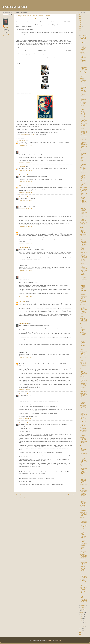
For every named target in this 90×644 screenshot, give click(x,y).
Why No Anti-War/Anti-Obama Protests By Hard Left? (83, 501)
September (83, 609)
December (83, 36)
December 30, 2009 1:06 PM (25, 200)
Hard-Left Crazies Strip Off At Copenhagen (83, 419)
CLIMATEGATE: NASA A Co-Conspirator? (84, 527)
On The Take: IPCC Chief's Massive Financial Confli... (83, 539)
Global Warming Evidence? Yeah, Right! (84, 385)
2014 (80, 24)
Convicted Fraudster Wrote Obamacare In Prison (84, 550)
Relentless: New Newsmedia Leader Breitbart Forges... (84, 532)
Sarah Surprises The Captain (84, 491)
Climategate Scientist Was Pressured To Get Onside (84, 556)
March (82, 622)
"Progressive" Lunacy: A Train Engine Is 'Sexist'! (83, 407)
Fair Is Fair (82, 566)
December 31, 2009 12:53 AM (26, 243)
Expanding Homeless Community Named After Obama (83, 460)
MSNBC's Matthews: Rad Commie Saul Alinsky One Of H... (83, 170)
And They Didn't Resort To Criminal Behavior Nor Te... (84, 379)
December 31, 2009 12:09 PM (26, 271)
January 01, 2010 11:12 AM (25, 486)
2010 (80, 32)
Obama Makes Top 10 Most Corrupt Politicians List (84, 68)
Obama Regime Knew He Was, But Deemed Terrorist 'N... (84, 176)
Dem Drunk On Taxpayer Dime (83, 148)
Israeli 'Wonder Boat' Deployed (83, 424)
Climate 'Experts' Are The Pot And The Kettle (84, 402)
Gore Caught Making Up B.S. (83, 359)
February (82, 624)
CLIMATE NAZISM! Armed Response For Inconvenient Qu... (84, 521)
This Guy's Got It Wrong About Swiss (84, 455)
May (81, 618)
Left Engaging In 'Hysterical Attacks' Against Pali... (84, 219)
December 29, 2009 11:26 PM (26, 162)
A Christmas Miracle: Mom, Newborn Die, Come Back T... (84, 74)
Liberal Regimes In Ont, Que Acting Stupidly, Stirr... (84, 273)
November (83, 605)
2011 (80, 30)
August (82, 612)
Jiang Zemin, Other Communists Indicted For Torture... (83, 280)
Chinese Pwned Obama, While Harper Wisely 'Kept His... (84, 120)
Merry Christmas (84, 187)
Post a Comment (21, 489)
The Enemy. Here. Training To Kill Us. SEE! (84, 347)
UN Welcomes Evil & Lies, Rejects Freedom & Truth (83, 314)
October (82, 607)
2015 (80, 22)
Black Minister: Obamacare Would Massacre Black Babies (83, 307)
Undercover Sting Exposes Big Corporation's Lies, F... (84, 562)
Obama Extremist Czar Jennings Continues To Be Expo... (83, 372)
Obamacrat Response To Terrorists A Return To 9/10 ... (83, 153)
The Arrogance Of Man (83, 245)
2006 (80, 632)
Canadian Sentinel (23, 150)
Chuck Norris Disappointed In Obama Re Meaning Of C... (84, 132)
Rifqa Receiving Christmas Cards (84, 190)
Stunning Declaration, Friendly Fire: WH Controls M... (83, 203)
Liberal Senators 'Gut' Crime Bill (84, 443)
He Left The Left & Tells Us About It (84, 544)
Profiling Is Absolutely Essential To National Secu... (83, 48)
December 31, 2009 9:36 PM (25, 389)
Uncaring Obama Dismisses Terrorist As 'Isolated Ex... (84, 81)
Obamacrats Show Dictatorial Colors (83, 570)
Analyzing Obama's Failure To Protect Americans (83, 55)
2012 (80, 28)
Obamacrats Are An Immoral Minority (84, 588)
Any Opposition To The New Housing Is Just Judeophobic (83, 142)
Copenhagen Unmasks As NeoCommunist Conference (84, 320)
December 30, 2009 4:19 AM (25, 181)
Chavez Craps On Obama (83, 91)
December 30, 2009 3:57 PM (25, 209)
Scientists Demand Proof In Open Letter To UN (84, 576)
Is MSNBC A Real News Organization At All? (83, 87)
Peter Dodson (22, 140)
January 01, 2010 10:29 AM (25, 418)
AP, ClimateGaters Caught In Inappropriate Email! (84, 467)
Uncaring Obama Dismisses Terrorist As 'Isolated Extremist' (33, 16)
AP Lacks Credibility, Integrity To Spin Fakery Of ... (83, 480)
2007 (80, 630)
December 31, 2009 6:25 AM (25, 261)
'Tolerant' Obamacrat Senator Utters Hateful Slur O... (84, 335)
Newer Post (19, 495)
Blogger (59, 640)
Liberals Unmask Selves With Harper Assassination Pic (84, 354)
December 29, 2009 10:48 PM (26, 146)
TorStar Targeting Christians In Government (83, 256)
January (82, 626)
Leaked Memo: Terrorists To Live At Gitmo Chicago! (84, 514)
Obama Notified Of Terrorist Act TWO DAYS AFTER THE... (84, 126)
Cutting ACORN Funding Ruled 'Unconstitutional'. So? (84, 474)
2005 (80, 634)
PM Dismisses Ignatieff (83, 103)
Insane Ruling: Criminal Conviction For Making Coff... (83, 286)
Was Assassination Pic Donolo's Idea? (84, 325)
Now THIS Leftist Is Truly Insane (84, 214)
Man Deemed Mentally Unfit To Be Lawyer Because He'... (84, 396)
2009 (80, 34)
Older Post (71, 495)
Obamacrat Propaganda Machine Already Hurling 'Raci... (83, 595)
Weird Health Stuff (83, 330)
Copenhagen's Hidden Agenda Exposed (83, 292)
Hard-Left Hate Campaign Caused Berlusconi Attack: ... (83, 433)
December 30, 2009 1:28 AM (25, 170)
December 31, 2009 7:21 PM (25, 357)
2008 (80, 628)
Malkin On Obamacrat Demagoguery (84, 438)
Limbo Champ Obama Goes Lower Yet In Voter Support (84, 390)
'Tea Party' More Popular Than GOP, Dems (84, 302)
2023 (80, 15)
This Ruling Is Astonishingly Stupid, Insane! (84, 261)
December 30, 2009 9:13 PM (25, 227)
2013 (80, 26)
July (81, 614)
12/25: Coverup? (84, 44)
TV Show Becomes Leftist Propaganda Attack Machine (83, 449)
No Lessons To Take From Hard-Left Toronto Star (83, 224)
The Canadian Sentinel (13, 7)
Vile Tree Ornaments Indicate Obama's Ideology (83, 114)
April (81, 620)
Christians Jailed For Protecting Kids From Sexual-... (84, 487)
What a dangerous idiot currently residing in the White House (32, 19)
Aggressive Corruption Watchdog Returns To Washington (83, 508)
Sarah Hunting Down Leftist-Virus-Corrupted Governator (83, 341)
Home (45, 495)
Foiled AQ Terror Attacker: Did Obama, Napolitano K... (84, 183)
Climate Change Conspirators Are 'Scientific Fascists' (84, 601)
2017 (80, 19)
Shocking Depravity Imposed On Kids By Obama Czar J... (83, 582)
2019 (80, 17)
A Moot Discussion (83, 428)
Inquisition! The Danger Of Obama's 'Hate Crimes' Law (84, 413)
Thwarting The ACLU (83, 158)
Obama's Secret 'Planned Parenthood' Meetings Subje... (84, 196)
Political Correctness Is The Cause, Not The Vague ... (84, 62)
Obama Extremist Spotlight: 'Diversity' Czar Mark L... (84, 250)
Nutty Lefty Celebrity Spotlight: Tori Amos (84, 107)
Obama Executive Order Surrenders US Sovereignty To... (83, 97)
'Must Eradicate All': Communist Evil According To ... (84, 237)
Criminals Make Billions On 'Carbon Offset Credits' (84, 267)
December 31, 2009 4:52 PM (25, 348)
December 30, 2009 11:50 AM (26, 192)
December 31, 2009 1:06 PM (25, 297)
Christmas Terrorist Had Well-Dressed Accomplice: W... (84, 163)
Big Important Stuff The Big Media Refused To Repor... (83, 40)
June (81, 616)
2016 (80, 20)
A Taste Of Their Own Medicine (84, 242)
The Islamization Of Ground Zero (84, 297)
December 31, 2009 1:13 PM (25, 319)
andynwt (49, 640)
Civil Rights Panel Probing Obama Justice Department (84, 230)
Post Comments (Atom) (27, 498)
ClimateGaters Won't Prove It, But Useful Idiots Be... (83, 495)
